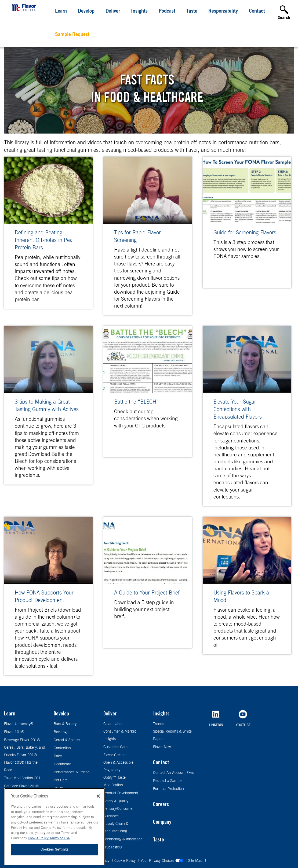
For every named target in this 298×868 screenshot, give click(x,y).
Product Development (121, 793)
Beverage (61, 732)
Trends (159, 724)
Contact (257, 12)
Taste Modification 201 (22, 778)
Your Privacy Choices (162, 861)
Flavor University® (19, 724)
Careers (161, 805)
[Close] (98, 800)
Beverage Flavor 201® (22, 740)
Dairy (58, 756)
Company (162, 823)
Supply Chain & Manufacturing (116, 828)
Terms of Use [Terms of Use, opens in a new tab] (60, 842)
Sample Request (72, 35)
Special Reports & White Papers (172, 735)
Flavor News (163, 747)
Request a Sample (168, 781)
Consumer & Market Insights (120, 735)
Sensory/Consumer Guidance (119, 812)
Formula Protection (168, 789)
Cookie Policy (126, 861)
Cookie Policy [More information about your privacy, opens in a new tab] (39, 842)
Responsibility (223, 12)
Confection (62, 748)
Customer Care (115, 747)
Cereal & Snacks (67, 740)
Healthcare (62, 764)
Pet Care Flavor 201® (22, 786)
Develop (86, 12)
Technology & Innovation (123, 839)
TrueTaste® (113, 847)
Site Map (196, 861)
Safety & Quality (116, 801)
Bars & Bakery (65, 724)
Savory (59, 788)
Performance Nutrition (72, 772)
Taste (192, 12)
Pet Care (61, 780)
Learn (61, 12)
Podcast (167, 12)
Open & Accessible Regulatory (118, 766)
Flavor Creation (115, 755)
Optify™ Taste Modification (115, 781)
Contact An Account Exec (174, 773)
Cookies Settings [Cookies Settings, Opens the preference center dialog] (55, 854)
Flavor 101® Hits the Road (21, 766)
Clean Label (113, 724)
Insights (139, 12)
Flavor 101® (14, 732)
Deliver (113, 12)
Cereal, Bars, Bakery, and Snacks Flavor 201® (25, 751)
